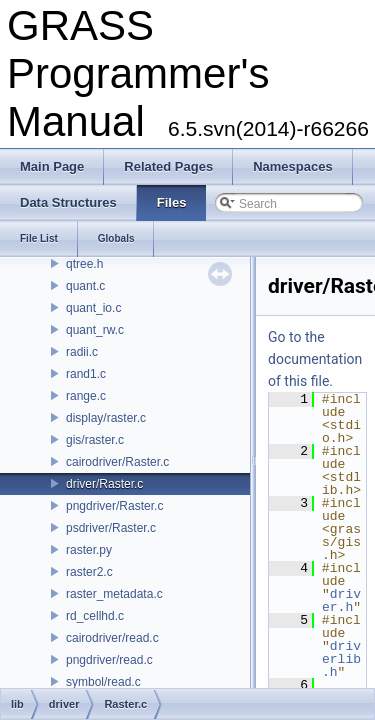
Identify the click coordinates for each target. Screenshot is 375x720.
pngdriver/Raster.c (114, 506)
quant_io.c (93, 308)
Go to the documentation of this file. (315, 359)
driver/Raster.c (104, 484)
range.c (86, 396)
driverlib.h (341, 659)
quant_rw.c (95, 330)
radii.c (82, 352)
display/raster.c (106, 418)
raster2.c (89, 572)
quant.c (85, 286)
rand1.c (86, 374)
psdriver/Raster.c (111, 528)
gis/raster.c (95, 440)
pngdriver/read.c (109, 660)
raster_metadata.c (114, 594)
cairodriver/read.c (112, 638)
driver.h (341, 600)
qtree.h (84, 264)
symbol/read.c (103, 682)
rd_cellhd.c (95, 616)
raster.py (89, 550)
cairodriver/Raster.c (117, 462)
